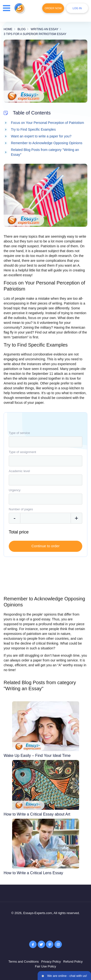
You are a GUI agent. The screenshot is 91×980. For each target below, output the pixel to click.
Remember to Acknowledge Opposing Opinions (47, 143)
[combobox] (45, 442)
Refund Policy (73, 962)
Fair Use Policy (45, 966)
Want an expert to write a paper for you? (41, 136)
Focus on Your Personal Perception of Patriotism (47, 123)
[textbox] (45, 442)
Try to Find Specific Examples (33, 129)
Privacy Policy (51, 962)
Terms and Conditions (24, 962)
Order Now (53, 8)
